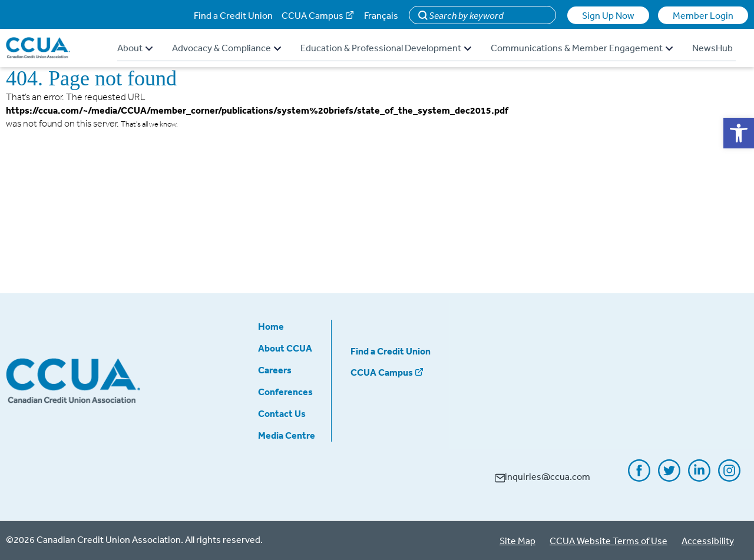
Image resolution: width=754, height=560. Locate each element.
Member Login (703, 15)
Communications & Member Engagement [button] (582, 48)
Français (381, 15)
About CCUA (285, 348)
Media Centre (287, 435)
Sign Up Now (608, 15)
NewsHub (712, 48)
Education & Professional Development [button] (386, 48)
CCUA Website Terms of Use (609, 541)
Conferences (285, 392)
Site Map (517, 541)
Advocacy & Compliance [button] (226, 48)
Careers (275, 370)
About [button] (135, 48)
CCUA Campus (312, 15)
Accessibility (708, 541)
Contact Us (282, 413)
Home (271, 326)
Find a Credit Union (233, 15)
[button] (739, 133)
